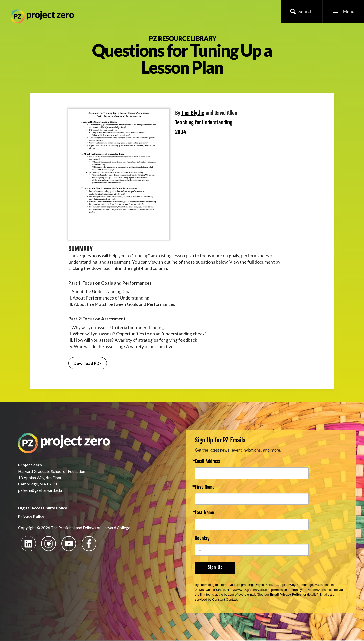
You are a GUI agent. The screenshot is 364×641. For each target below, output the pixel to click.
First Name (205, 488)
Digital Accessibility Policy (43, 508)
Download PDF (88, 363)
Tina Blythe (193, 113)
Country (202, 539)
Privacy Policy (31, 516)
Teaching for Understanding (204, 123)
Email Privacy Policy (286, 595)
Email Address (208, 462)
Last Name (204, 513)
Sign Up (215, 568)
